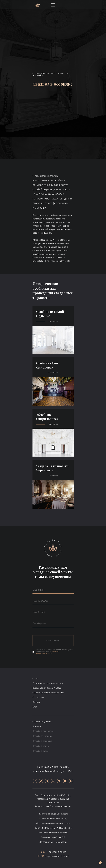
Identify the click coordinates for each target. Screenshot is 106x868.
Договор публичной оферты (53, 842)
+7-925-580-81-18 (68, 5)
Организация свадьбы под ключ (48, 683)
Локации (37, 726)
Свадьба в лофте (41, 746)
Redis (43, 852)
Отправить (53, 641)
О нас (35, 679)
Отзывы (36, 702)
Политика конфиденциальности (53, 814)
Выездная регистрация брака (47, 688)
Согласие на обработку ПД (53, 818)
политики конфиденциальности (47, 653)
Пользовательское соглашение (53, 833)
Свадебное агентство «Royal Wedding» (51, 75)
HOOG (40, 856)
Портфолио (38, 697)
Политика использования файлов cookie (53, 828)
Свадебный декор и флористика (48, 693)
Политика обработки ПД (53, 837)
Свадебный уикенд (42, 722)
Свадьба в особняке (42, 741)
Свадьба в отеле (41, 751)
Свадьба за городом (42, 736)
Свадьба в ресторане (43, 731)
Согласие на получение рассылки (53, 823)
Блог (35, 707)
